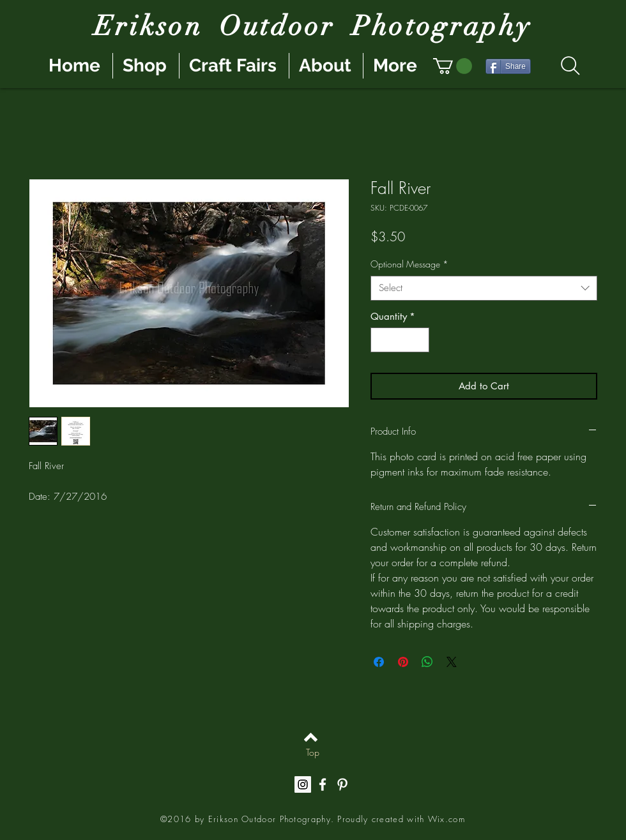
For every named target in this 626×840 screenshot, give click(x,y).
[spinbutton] (400, 340)
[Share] (508, 66)
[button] (453, 66)
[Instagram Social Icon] (303, 784)
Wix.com (447, 819)
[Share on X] (452, 662)
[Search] (570, 66)
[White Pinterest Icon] (342, 784)
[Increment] (419, 340)
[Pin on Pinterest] (403, 662)
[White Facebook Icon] (323, 784)
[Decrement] (381, 340)
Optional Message (409, 264)
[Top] (313, 753)
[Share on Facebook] (379, 662)
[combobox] (484, 288)
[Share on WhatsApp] (427, 662)
